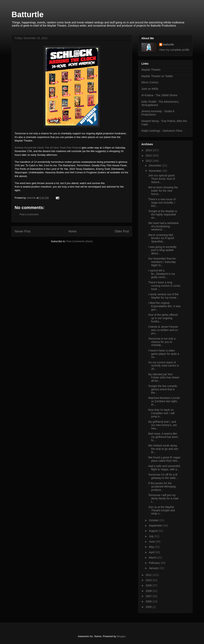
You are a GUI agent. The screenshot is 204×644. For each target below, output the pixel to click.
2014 (149, 150)
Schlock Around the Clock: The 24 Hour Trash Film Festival (48, 148)
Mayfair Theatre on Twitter (157, 76)
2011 (149, 575)
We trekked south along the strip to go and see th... (163, 449)
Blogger (121, 636)
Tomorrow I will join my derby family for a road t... (163, 498)
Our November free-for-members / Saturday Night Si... (162, 262)
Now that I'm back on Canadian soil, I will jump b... (161, 413)
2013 (149, 156)
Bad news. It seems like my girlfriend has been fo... (163, 437)
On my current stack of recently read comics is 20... (164, 366)
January (154, 568)
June (152, 542)
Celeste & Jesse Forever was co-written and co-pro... (163, 330)
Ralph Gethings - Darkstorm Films (162, 131)
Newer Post (23, 231)
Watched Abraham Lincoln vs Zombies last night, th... (164, 401)
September (156, 526)
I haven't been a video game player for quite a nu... (164, 354)
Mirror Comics (150, 82)
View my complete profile (174, 50)
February (155, 563)
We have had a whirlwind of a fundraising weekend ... (163, 226)
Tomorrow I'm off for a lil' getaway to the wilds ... (164, 476)
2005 (149, 607)
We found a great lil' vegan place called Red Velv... (164, 459)
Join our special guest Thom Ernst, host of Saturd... (162, 179)
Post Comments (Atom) (79, 241)
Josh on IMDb (150, 89)
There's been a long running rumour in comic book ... (164, 286)
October (154, 520)
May (152, 547)
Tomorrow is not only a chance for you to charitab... (162, 342)
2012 (149, 161)
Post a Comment (29, 214)
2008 (149, 591)
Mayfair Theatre (151, 70)
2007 (149, 596)
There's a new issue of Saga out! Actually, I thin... (162, 203)
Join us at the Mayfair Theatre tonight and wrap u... (161, 510)
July (152, 536)
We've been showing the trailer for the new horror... (163, 191)
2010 (149, 580)
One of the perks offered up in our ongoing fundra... (163, 318)
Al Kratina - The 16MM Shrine (159, 95)
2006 (149, 601)
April (152, 552)
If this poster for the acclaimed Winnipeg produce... (162, 487)
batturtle (169, 44)
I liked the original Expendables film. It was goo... (164, 306)
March (153, 558)
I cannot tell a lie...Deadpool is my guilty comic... (162, 274)
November (155, 171)
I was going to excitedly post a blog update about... (162, 250)
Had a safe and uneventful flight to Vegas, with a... (164, 468)
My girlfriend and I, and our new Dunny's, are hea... (163, 425)
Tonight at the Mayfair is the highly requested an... (163, 214)
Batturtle (27, 14)
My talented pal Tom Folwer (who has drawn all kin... (164, 378)
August (153, 531)
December (155, 165)
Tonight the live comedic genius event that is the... (163, 389)
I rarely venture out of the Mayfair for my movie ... (164, 296)
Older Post (122, 231)
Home (73, 231)
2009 (149, 585)
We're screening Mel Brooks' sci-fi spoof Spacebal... (161, 238)
